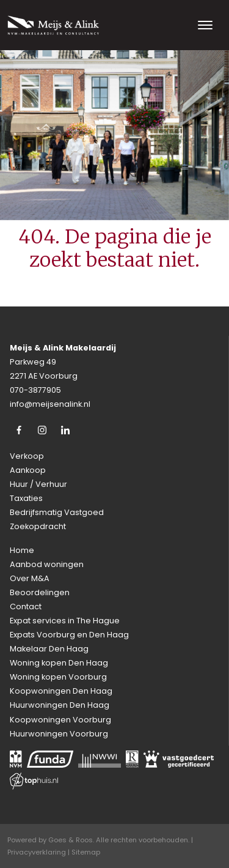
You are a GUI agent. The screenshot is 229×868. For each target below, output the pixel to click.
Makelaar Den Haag (49, 649)
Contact (26, 606)
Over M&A (30, 578)
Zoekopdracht (38, 526)
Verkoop (27, 456)
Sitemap (86, 852)
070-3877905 (35, 390)
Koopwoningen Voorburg (60, 720)
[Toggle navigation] (205, 25)
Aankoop (28, 470)
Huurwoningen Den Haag (60, 705)
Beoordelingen (40, 592)
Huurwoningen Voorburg (59, 734)
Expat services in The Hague (65, 621)
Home (22, 550)
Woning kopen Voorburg (58, 677)
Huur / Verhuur (38, 484)
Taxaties (26, 498)
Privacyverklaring (37, 852)
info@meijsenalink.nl (50, 404)
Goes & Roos (71, 840)
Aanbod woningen (47, 564)
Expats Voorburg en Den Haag (69, 635)
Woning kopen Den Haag (59, 663)
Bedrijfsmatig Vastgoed (57, 512)
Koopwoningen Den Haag (61, 691)
